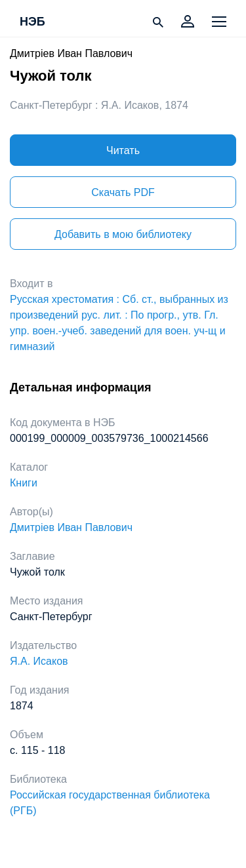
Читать (123, 150)
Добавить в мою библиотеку (123, 234)
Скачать (123, 192)
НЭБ (32, 22)
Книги (24, 483)
